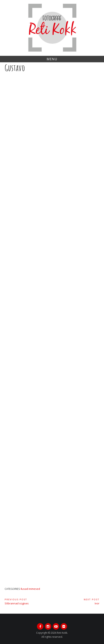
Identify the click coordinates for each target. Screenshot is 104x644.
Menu (52, 59)
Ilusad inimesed (30, 589)
